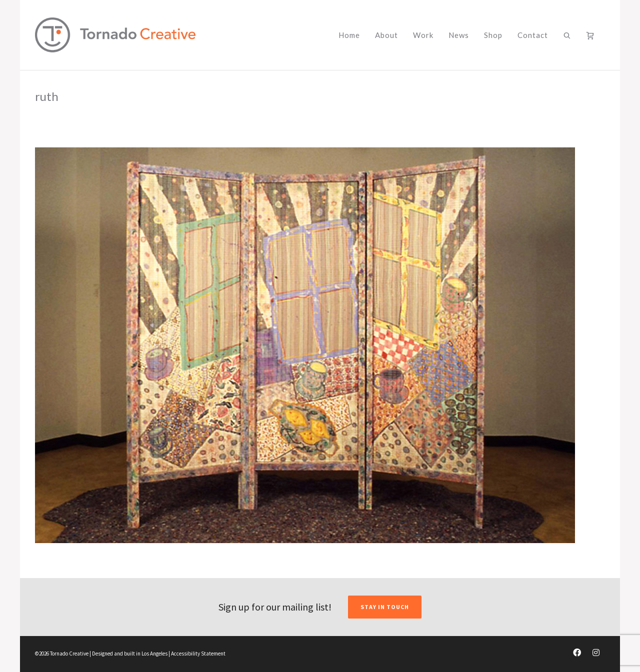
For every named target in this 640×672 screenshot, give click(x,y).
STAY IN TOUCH (385, 607)
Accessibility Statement (198, 654)
